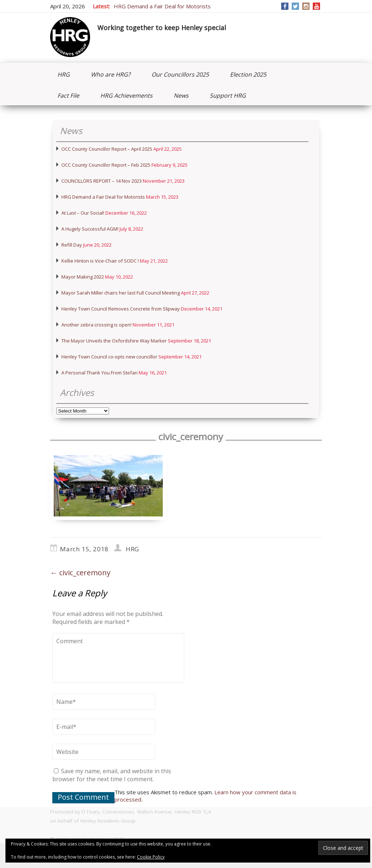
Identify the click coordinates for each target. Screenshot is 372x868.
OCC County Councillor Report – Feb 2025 (106, 165)
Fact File (68, 96)
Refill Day (72, 245)
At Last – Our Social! (83, 213)
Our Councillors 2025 (180, 74)
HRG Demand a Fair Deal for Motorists (162, 6)
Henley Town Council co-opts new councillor (109, 357)
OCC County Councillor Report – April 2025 (107, 149)
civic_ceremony (80, 573)
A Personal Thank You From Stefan (100, 373)
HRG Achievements (126, 96)
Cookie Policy (151, 857)
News (181, 96)
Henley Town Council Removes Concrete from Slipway (121, 309)
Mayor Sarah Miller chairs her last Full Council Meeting (121, 293)
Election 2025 (248, 74)
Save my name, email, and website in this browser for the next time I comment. (112, 775)
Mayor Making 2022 (83, 277)
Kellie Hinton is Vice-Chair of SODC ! (100, 261)
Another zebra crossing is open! (96, 325)
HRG (64, 74)
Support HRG (228, 96)
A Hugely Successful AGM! (90, 229)
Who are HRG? (111, 74)
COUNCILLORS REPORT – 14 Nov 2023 (102, 181)
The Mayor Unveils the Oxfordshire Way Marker (114, 341)
